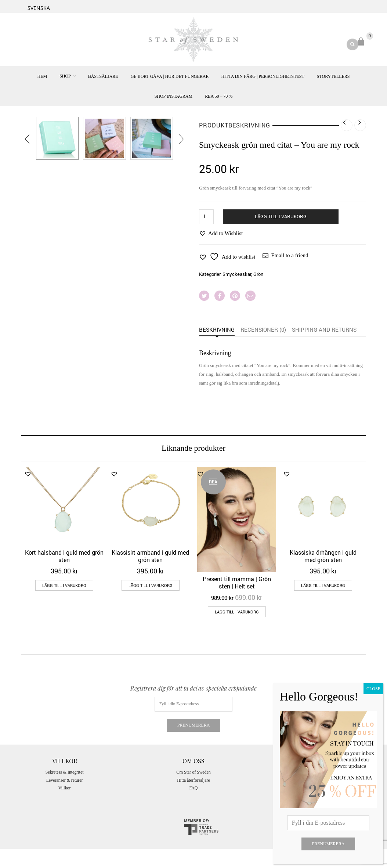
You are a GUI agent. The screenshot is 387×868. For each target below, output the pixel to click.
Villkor (65, 788)
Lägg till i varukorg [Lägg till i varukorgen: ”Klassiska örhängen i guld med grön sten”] (323, 585)
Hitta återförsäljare (193, 780)
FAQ (194, 788)
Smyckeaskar (237, 274)
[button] (221, 233)
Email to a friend (290, 255)
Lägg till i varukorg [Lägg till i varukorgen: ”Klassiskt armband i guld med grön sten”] (151, 585)
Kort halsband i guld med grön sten (64, 556)
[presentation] (28, 139)
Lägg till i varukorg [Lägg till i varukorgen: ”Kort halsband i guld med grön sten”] (64, 585)
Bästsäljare (103, 76)
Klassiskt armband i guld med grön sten (150, 556)
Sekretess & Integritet (65, 772)
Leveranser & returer (65, 780)
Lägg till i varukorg (281, 216)
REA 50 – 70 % (219, 96)
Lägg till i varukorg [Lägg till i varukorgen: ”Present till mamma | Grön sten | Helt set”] (237, 612)
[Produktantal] (206, 217)
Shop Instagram (173, 96)
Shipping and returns (324, 329)
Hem (42, 76)
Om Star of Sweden (193, 772)
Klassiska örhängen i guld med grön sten (323, 556)
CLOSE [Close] (373, 689)
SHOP (65, 76)
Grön (258, 274)
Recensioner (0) (263, 329)
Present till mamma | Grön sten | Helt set (237, 582)
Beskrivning (217, 329)
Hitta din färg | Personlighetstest (263, 76)
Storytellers (333, 76)
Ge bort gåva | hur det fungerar (170, 76)
